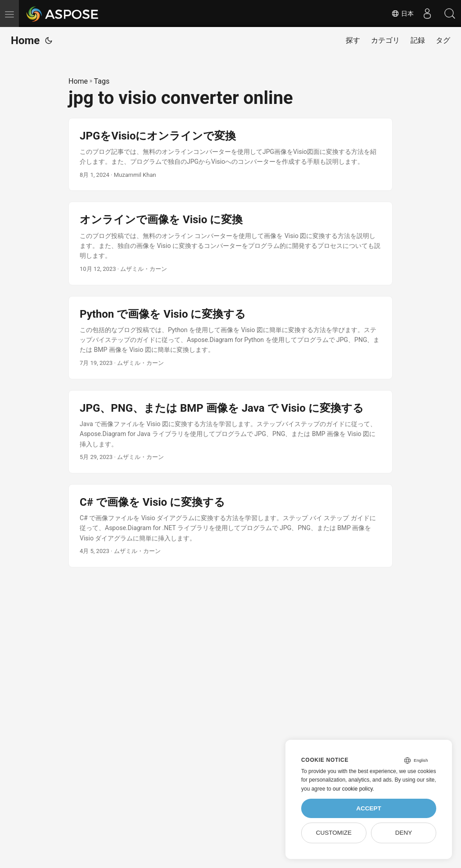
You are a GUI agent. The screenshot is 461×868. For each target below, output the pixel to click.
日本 (402, 13)
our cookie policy (353, 789)
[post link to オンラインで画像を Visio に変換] (230, 243)
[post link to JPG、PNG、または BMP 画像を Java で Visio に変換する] (230, 432)
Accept (369, 808)
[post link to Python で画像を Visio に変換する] (230, 338)
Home (25, 40)
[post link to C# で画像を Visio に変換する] (230, 526)
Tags (102, 81)
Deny (404, 833)
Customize (334, 833)
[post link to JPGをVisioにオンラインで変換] (230, 155)
